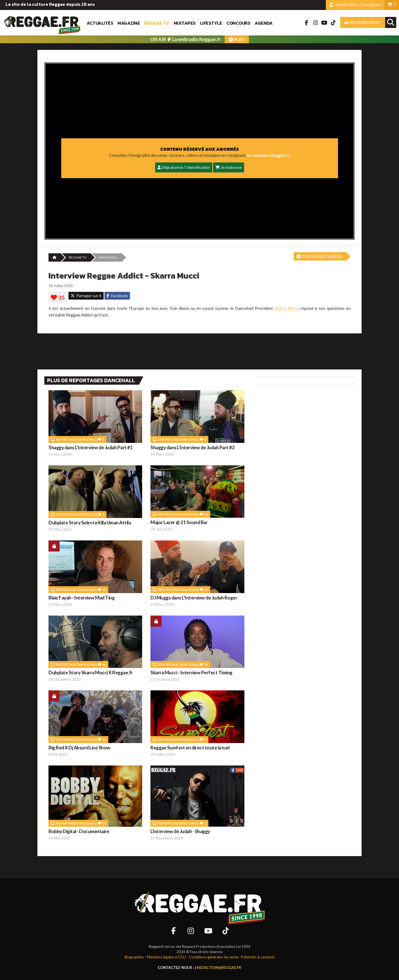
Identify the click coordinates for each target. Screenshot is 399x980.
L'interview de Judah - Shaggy (180, 831)
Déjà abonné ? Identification (184, 167)
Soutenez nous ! (363, 22)
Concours (238, 23)
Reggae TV (157, 23)
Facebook (117, 296)
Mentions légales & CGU (166, 957)
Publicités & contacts (258, 957)
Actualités (100, 23)
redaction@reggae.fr (219, 968)
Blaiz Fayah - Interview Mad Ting (81, 598)
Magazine (129, 23)
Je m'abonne (229, 167)
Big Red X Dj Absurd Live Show (79, 748)
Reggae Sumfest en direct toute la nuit (190, 748)
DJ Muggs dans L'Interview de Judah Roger (194, 598)
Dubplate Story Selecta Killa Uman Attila (90, 523)
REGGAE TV (78, 257)
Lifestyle (211, 23)
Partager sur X (86, 296)
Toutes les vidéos (319, 256)
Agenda (264, 23)
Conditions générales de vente (213, 957)
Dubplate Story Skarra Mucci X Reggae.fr (91, 673)
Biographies (134, 957)
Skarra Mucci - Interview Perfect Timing (191, 673)
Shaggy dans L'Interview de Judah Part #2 (192, 447)
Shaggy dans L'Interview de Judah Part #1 (90, 447)
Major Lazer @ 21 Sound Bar (179, 522)
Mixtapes (185, 23)
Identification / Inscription (355, 5)
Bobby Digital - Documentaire (79, 831)
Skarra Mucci (287, 308)
